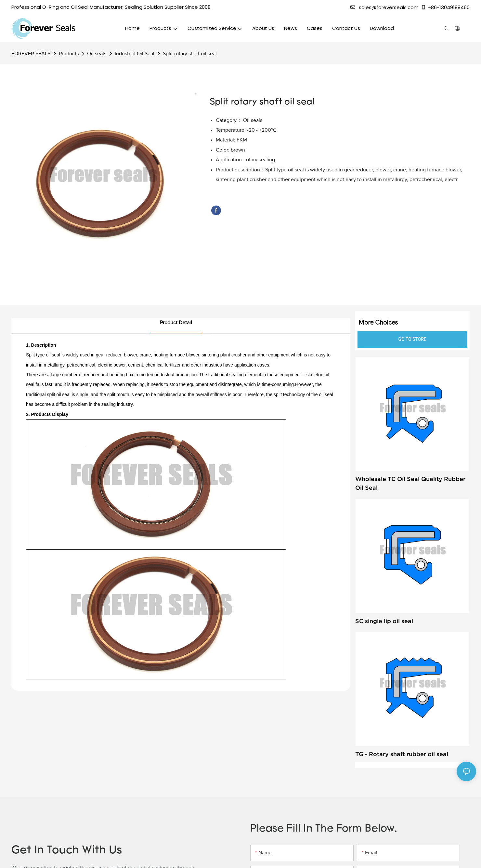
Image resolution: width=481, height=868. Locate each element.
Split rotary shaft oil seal (190, 54)
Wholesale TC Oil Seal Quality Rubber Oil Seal (410, 483)
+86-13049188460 (445, 7)
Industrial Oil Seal (135, 54)
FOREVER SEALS (31, 54)
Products (69, 54)
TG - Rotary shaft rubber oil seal (402, 754)
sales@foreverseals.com (384, 7)
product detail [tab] (176, 323)
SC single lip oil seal (384, 621)
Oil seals (97, 54)
